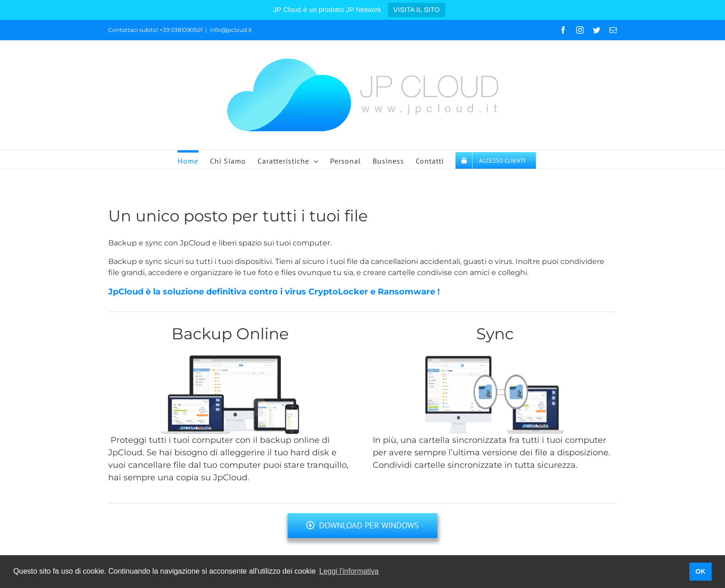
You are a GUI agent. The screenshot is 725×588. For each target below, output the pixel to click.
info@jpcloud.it (231, 30)
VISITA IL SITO (417, 9)
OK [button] (700, 571)
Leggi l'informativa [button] (349, 571)
